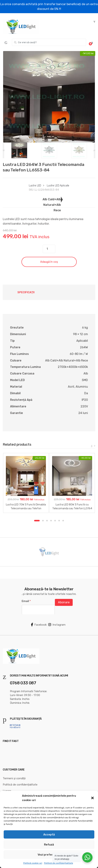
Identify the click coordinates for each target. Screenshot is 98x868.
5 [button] (55, 521)
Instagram (57, 625)
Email (26, 601)
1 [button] (37, 521)
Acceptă (49, 835)
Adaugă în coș (49, 262)
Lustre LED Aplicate (58, 186)
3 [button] (47, 521)
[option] (49, 97)
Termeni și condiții (14, 778)
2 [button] (43, 521)
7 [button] (63, 521)
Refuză (49, 845)
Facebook (39, 625)
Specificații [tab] (26, 292)
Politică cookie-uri (33, 863)
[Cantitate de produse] (49, 249)
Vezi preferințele (49, 855)
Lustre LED (35, 186)
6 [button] (59, 521)
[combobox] (49, 42)
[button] (92, 798)
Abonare (64, 602)
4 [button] (51, 521)
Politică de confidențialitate (59, 863)
